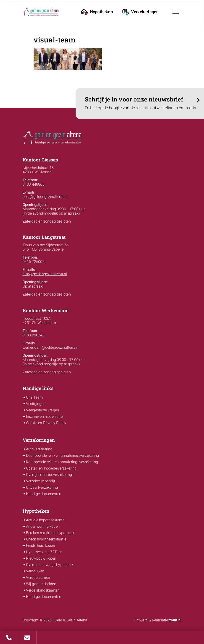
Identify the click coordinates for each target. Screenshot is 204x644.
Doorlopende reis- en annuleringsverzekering (63, 456)
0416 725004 (34, 262)
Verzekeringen (140, 12)
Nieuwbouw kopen (41, 558)
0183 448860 (34, 184)
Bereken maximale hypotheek (50, 533)
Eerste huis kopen (41, 546)
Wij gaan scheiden (41, 584)
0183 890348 (34, 335)
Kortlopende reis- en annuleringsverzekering (62, 462)
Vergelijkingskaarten (43, 590)
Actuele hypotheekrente (45, 520)
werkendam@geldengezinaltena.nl (51, 347)
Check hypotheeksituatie (46, 539)
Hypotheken (97, 12)
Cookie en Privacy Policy (46, 423)
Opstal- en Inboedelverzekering (51, 468)
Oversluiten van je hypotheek (50, 565)
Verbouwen (35, 571)
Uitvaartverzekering (42, 487)
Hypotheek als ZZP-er (44, 552)
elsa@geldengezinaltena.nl (45, 274)
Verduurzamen (38, 578)
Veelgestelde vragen (43, 410)
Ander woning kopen (43, 526)
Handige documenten (44, 494)
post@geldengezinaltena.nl (45, 197)
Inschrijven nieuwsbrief (45, 417)
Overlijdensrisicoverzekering (49, 475)
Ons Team (34, 397)
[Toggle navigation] (176, 12)
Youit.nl (175, 620)
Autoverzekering (39, 449)
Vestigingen (36, 404)
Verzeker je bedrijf (41, 481)
